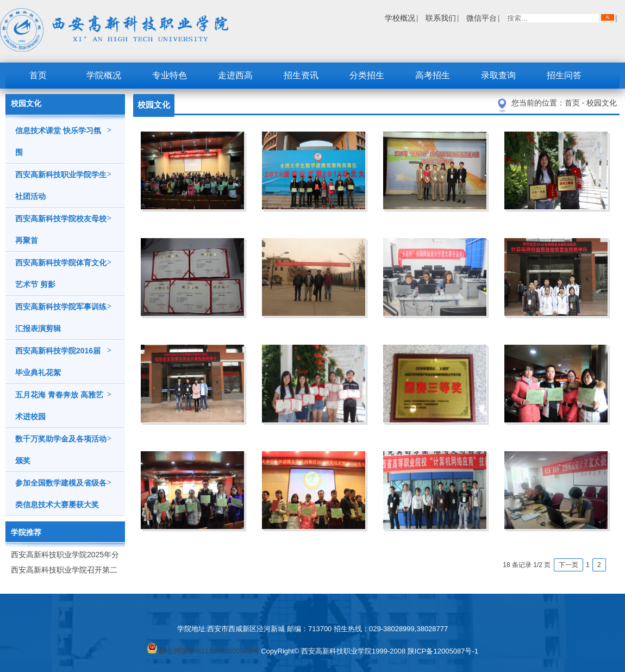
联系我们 (441, 18)
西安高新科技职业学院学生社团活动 (63, 182)
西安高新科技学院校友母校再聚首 (63, 226)
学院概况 (104, 75)
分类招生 (367, 75)
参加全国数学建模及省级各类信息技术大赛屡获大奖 (63, 490)
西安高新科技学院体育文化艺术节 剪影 (63, 270)
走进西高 (235, 75)
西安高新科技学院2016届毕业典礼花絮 (63, 358)
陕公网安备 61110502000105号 (203, 651)
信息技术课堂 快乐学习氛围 (63, 138)
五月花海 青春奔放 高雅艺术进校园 (63, 402)
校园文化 (602, 103)
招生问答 (564, 75)
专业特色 (170, 75)
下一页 (568, 565)
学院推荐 (26, 532)
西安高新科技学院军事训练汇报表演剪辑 (63, 314)
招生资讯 (301, 75)
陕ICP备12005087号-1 (443, 651)
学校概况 (400, 18)
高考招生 (433, 75)
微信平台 (482, 18)
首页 (38, 75)
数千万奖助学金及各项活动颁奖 (63, 446)
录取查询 (498, 75)
